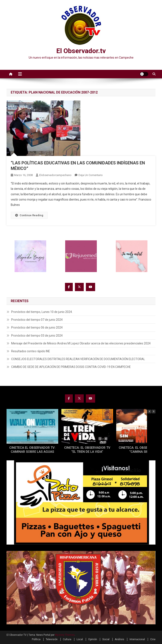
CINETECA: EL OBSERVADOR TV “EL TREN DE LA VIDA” (87, 450)
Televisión (52, 639)
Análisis (119, 639)
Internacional (137, 639)
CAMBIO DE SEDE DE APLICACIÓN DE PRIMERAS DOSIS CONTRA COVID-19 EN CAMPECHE (71, 367)
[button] (154, 411)
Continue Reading (29, 215)
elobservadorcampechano (55, 175)
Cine (153, 639)
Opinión (93, 639)
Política (36, 639)
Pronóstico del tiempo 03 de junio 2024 (37, 336)
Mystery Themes (65, 635)
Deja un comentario (91, 175)
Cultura (67, 639)
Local (80, 639)
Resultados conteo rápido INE (31, 351)
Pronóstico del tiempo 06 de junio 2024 (37, 328)
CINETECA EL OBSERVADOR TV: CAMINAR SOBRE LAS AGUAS (32, 450)
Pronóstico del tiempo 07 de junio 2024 (37, 320)
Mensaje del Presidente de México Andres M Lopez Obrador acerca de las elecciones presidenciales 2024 (81, 343)
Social (106, 639)
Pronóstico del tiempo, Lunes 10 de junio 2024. (42, 312)
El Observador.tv (81, 51)
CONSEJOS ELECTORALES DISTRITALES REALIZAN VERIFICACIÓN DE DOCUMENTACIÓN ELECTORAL (78, 359)
